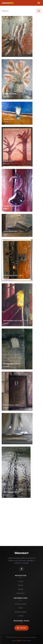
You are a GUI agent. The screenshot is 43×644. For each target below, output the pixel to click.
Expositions (21, 593)
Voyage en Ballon (9, 119)
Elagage (6, 161)
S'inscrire (21, 628)
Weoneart (21, 553)
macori (5, 11)
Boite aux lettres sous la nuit (12, 321)
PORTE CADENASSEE (10, 276)
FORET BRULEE (8, 492)
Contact (21, 616)
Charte (21, 608)
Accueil (21, 581)
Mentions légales (21, 612)
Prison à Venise (8, 405)
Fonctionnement (21, 604)
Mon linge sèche (9, 364)
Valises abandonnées (10, 231)
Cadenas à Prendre (10, 206)
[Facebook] (22, 569)
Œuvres (21, 585)
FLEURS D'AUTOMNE (10, 94)
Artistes (21, 589)
